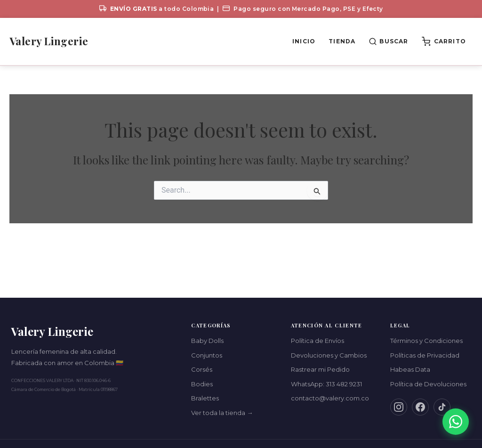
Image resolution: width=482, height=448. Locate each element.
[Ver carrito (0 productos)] (444, 41)
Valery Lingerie (49, 41)
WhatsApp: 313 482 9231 (326, 384)
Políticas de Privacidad (425, 355)
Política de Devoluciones (428, 384)
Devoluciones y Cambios (329, 355)
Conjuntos (207, 355)
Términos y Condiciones (426, 341)
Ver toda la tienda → (222, 413)
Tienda (342, 41)
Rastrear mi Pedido (320, 369)
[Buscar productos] (388, 41)
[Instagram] (399, 407)
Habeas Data (410, 369)
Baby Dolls (207, 341)
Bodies (202, 384)
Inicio (304, 41)
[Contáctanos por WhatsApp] (456, 422)
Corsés (202, 369)
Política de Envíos (317, 341)
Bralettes (205, 398)
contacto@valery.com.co (330, 398)
